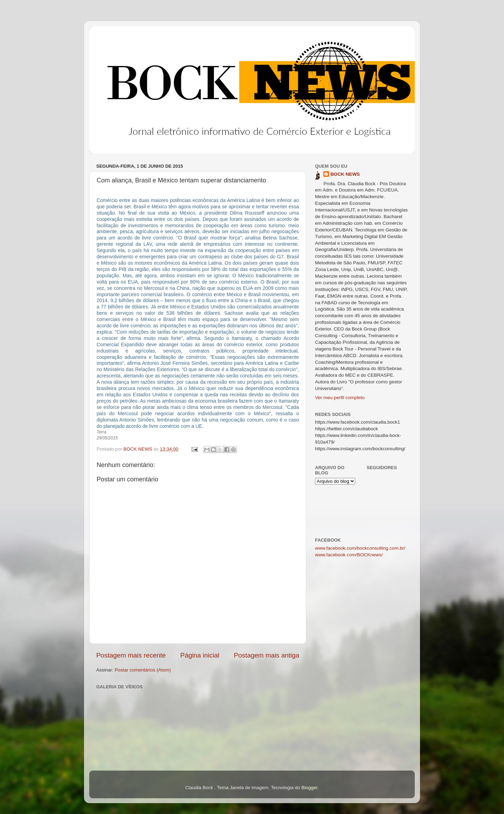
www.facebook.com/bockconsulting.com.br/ (360, 548)
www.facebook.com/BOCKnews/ (349, 555)
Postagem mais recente (131, 655)
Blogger (309, 788)
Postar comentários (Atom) (143, 670)
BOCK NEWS (345, 174)
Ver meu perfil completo (340, 398)
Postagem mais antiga (267, 655)
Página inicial (200, 655)
